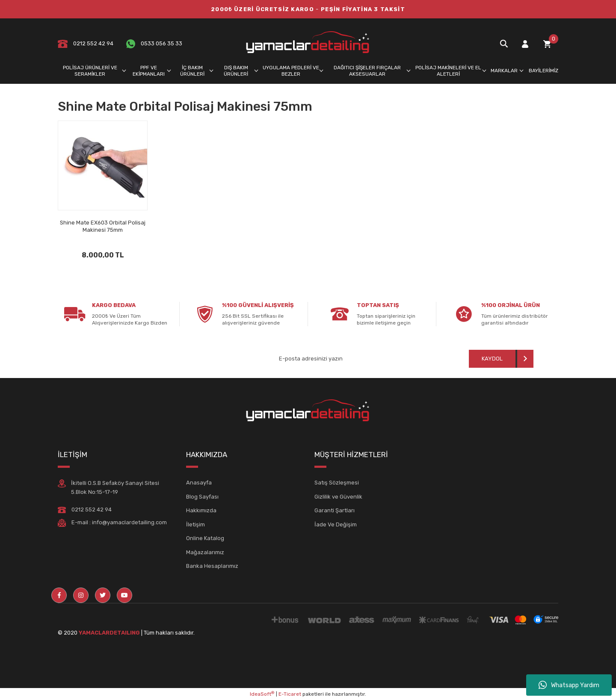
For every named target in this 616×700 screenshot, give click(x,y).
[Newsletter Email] (342, 359)
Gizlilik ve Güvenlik (338, 497)
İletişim (195, 524)
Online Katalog (205, 538)
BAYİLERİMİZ (543, 71)
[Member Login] (525, 44)
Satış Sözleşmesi (337, 483)
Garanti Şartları (335, 510)
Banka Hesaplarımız (212, 566)
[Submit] (501, 359)
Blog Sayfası (202, 497)
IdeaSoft (262, 694)
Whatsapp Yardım (569, 685)
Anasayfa (199, 483)
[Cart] (547, 44)
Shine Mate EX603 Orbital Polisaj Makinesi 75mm (103, 226)
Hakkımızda (201, 510)
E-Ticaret (290, 694)
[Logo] (308, 44)
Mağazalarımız (205, 552)
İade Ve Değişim (336, 524)
